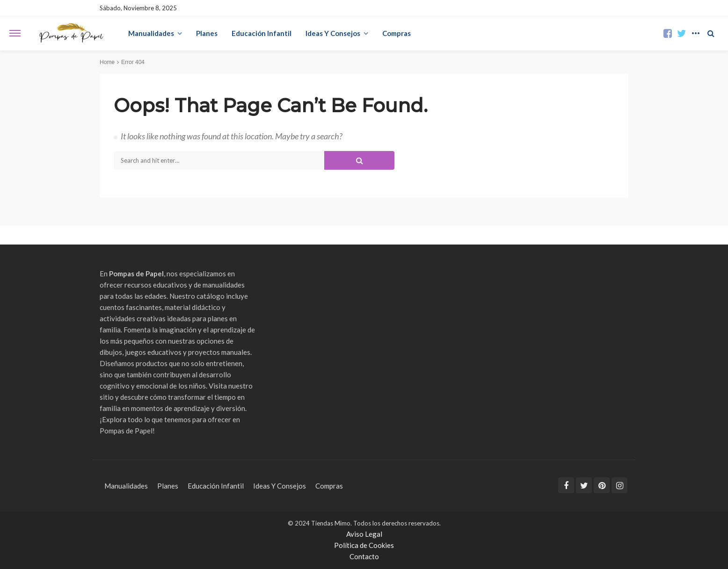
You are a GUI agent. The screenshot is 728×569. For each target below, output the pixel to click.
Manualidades (151, 33)
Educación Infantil (262, 33)
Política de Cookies (364, 545)
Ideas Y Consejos (333, 33)
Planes (207, 33)
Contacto (364, 556)
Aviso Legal (364, 534)
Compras (397, 33)
